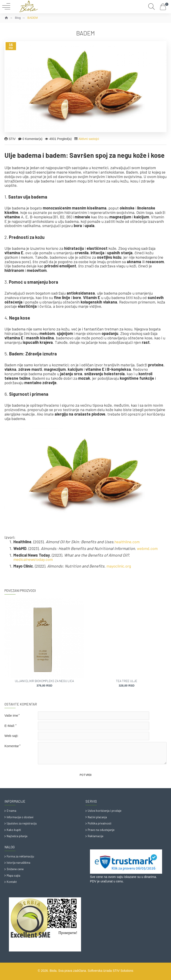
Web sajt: (11, 736)
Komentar (12, 746)
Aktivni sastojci (89, 139)
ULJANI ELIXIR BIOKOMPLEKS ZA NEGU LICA (44, 681)
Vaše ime (11, 715)
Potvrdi (86, 775)
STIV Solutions (123, 971)
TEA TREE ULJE (127, 681)
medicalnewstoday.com (33, 560)
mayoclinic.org (119, 566)
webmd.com (147, 549)
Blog (18, 18)
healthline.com (127, 542)
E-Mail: (10, 726)
